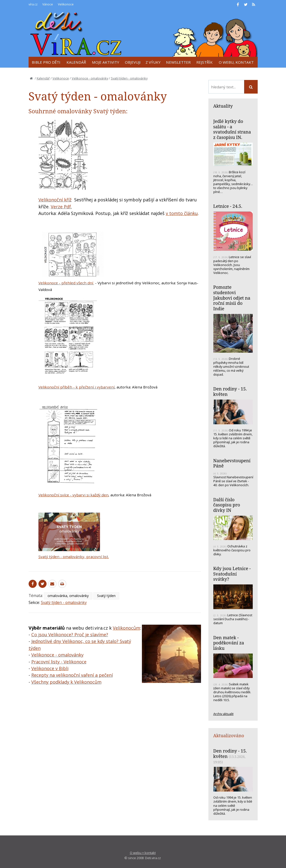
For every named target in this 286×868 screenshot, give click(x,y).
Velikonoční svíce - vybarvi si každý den (73, 495)
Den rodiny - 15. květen (230, 391)
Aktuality (223, 106)
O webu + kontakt (143, 853)
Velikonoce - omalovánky (90, 78)
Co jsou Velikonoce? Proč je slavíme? (70, 635)
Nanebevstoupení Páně (232, 463)
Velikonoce (61, 78)
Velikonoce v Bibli (50, 668)
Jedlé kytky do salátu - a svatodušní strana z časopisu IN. (232, 129)
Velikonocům (126, 628)
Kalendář (43, 78)
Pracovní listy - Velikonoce (59, 662)
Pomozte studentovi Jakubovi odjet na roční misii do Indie (232, 298)
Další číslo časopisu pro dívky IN (227, 505)
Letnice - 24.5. (228, 206)
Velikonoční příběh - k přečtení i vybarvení (76, 387)
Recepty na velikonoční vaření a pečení (72, 675)
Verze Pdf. (61, 207)
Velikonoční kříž (55, 200)
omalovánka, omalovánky (68, 596)
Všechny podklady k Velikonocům (66, 682)
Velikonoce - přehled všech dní (66, 283)
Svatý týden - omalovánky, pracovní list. (74, 557)
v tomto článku (182, 213)
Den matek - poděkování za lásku (229, 643)
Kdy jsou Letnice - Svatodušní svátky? (232, 574)
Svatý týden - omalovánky (129, 78)
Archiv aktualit (223, 714)
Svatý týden (106, 596)
